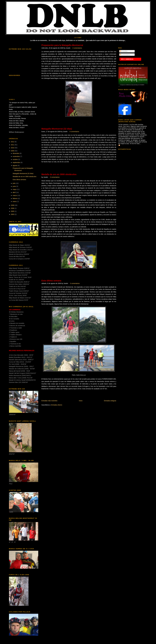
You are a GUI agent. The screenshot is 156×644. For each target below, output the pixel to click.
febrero (15, 198)
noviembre (16, 156)
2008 (13, 205)
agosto (15, 165)
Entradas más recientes (49, 401)
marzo (15, 195)
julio (14, 183)
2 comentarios (77, 48)
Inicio (81, 401)
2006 (13, 208)
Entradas (124, 51)
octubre (15, 159)
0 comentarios (74, 132)
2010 (13, 148)
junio (14, 186)
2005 (13, 211)
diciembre (16, 153)
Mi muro (121, 116)
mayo (15, 189)
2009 (13, 151)
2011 (13, 145)
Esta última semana (19, 180)
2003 (13, 214)
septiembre (16, 162)
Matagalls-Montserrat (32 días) (23, 173)
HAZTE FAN (122, 103)
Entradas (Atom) (57, 405)
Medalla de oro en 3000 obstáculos (24, 177)
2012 (13, 142)
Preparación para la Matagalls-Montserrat (62, 45)
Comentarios (125, 55)
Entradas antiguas (110, 401)
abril (14, 192)
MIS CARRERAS (127, 59)
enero (15, 201)
